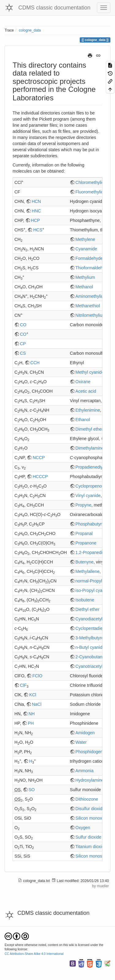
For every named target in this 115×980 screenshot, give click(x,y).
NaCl (37, 704)
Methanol (84, 287)
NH (32, 714)
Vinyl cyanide (88, 496)
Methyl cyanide (90, 372)
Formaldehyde (89, 258)
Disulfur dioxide (90, 809)
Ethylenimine (88, 410)
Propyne (83, 505)
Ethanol (83, 420)
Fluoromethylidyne (93, 192)
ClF (23, 685)
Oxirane (83, 382)
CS (23, 353)
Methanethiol (88, 306)
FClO (37, 676)
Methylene (85, 239)
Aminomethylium (91, 296)
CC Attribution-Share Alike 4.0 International (34, 954)
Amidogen (85, 733)
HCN (36, 201)
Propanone (86, 543)
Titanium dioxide (91, 847)
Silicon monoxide (92, 818)
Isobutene (85, 600)
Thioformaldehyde (93, 268)
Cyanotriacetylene (93, 666)
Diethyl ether (88, 609)
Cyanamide (86, 249)
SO (32, 790)
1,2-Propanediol (91, 552)
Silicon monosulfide (94, 856)
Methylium (85, 277)
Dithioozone (87, 799)
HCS (38, 230)
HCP (36, 220)
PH (31, 723)
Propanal (84, 533)
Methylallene (88, 571)
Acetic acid (86, 391)
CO (23, 325)
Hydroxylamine (90, 780)
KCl (33, 695)
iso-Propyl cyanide (93, 590)
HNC (36, 211)
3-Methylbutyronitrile (95, 638)
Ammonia (84, 771)
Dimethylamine (90, 448)
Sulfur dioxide (88, 837)
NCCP (39, 458)
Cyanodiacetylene (92, 619)
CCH (35, 363)
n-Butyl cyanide (90, 647)
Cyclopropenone (91, 486)
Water (81, 742)
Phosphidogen (89, 752)
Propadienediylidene (95, 467)
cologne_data (30, 30)
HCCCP (40, 477)
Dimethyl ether (89, 429)
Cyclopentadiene (91, 628)
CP (23, 344)
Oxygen (83, 828)
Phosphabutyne (90, 524)
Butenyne (84, 562)
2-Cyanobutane (90, 657)
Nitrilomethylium (91, 315)
